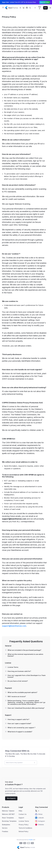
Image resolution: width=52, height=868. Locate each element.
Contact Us (23, 814)
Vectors (5, 828)
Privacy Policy (23, 825)
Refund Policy (23, 831)
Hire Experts (11, 798)
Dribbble (40, 825)
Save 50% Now (45, 2)
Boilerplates (6, 825)
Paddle (31, 840)
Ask (45, 8)
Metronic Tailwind (8, 811)
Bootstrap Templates (9, 821)
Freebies (5, 831)
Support (21, 818)
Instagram (40, 821)
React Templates (8, 818)
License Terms (24, 821)
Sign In (40, 8)
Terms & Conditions (25, 828)
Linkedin (39, 818)
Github (39, 814)
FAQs (20, 811)
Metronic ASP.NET (8, 814)
